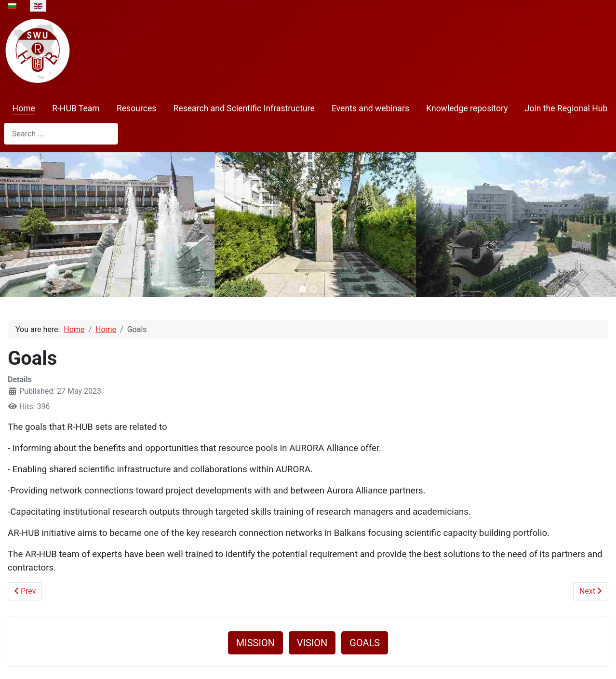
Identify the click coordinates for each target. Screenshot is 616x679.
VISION (312, 643)
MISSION (255, 643)
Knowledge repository (467, 108)
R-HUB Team (76, 108)
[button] (303, 289)
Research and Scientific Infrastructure (244, 108)
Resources (136, 108)
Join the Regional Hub (566, 108)
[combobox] (61, 134)
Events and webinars (370, 108)
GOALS (365, 643)
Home (24, 108)
